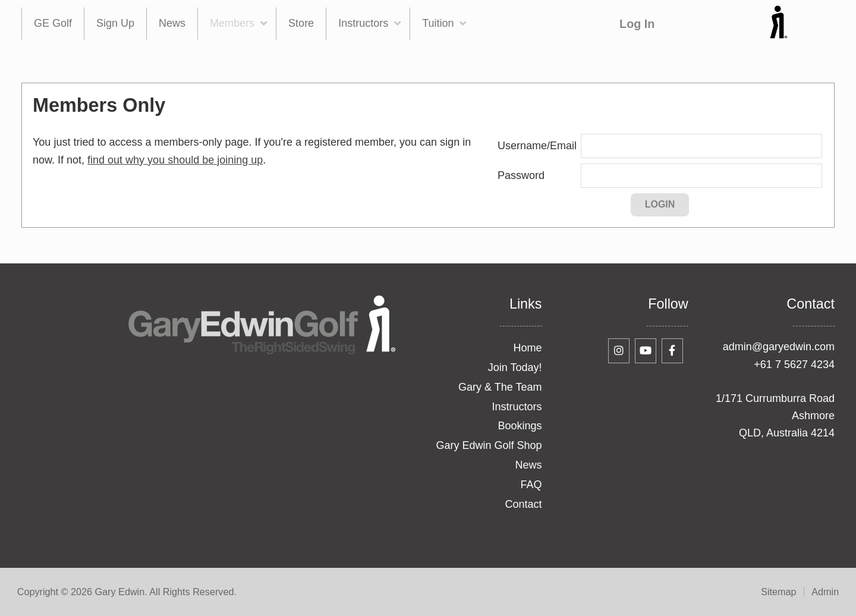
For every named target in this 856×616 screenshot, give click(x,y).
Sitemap (778, 592)
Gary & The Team (500, 387)
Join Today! (515, 367)
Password (521, 175)
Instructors (517, 407)
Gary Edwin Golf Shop (489, 445)
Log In (637, 24)
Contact (523, 504)
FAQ (531, 485)
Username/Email (537, 146)
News (529, 465)
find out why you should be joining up (175, 160)
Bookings (520, 426)
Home (528, 348)
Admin (825, 592)
